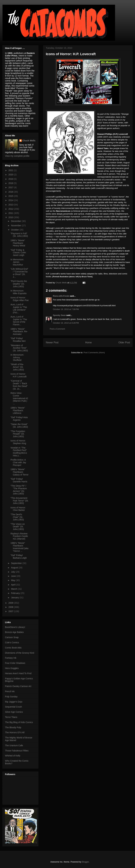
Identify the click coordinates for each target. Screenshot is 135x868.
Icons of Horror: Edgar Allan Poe (20, 299)
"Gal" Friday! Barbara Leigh (19, 557)
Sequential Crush (13, 707)
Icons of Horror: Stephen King (18, 442)
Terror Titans (11, 717)
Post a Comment (57, 329)
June (14, 576)
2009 (11, 603)
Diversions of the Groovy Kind (20, 653)
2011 (11, 213)
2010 (11, 217)
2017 (11, 187)
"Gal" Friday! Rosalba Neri (18, 340)
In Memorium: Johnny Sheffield (17, 357)
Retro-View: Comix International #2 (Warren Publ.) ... (19, 398)
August (15, 568)
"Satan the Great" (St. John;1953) (19, 426)
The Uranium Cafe (14, 745)
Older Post (124, 342)
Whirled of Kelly (13, 756)
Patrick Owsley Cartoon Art (18, 686)
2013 (11, 205)
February (16, 593)
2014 (11, 200)
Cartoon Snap (12, 637)
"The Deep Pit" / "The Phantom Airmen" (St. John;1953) (19, 490)
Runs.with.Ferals (61, 296)
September (17, 563)
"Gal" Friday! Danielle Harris (19, 480)
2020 (11, 175)
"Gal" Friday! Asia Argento (19, 419)
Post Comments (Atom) (94, 353)
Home (89, 342)
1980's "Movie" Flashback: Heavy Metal (18, 243)
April (13, 585)
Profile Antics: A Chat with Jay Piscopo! (18, 462)
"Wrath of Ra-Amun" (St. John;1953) (17, 367)
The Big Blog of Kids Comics (19, 722)
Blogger (85, 862)
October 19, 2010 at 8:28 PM (66, 323)
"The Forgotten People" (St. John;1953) (18, 434)
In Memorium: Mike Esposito (19, 292)
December (16, 221)
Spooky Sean (59, 315)
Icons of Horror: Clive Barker (18, 509)
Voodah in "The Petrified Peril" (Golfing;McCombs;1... (19, 452)
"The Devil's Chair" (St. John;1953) (17, 517)
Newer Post (52, 342)
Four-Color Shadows (15, 663)
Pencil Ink (10, 691)
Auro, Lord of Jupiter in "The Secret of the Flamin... (19, 321)
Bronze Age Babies (14, 632)
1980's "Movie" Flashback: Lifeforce (18, 410)
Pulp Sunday (11, 697)
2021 (11, 170)
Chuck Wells (29, 141)
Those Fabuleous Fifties (17, 751)
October (15, 230)
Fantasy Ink (11, 658)
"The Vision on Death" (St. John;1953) (18, 527)
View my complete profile (17, 156)
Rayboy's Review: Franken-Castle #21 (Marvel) (19, 536)
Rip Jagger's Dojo (14, 702)
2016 (11, 192)
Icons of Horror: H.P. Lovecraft (19, 375)
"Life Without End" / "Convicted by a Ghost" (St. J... (19, 273)
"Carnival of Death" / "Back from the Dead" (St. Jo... (19, 385)
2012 (11, 209)
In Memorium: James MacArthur (17, 262)
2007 (11, 611)
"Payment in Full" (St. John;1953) (19, 235)
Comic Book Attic (13, 648)
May (13, 580)
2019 (11, 179)
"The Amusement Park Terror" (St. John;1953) (20, 501)
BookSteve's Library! (15, 627)
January (15, 598)
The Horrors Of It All (15, 732)
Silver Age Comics (14, 712)
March (14, 589)
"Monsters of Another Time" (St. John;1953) (19, 348)
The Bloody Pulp (13, 727)
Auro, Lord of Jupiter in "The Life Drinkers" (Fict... (19, 308)
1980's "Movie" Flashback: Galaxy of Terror (19, 472)
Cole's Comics (12, 642)
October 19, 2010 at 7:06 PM (66, 309)
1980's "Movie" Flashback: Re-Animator (19, 332)
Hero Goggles (12, 668)
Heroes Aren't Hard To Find (18, 673)
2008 (11, 607)
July (13, 572)
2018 (11, 183)
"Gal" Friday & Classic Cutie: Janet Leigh (18, 253)
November (16, 226)
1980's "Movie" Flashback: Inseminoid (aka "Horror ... (19, 547)
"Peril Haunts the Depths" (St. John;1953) (19, 284)
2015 (11, 196)
